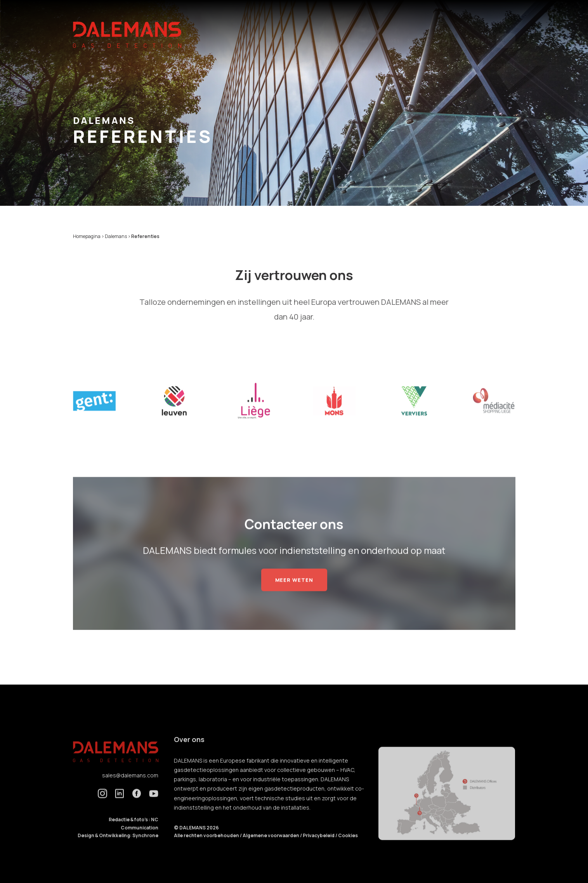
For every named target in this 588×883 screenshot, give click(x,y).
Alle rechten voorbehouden (207, 848)
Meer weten (294, 592)
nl (506, 26)
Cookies (348, 848)
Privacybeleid (319, 848)
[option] (94, 413)
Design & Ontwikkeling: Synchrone (118, 848)
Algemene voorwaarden (271, 848)
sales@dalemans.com (130, 787)
